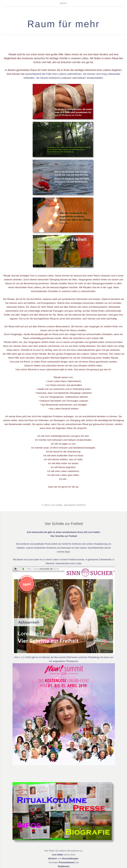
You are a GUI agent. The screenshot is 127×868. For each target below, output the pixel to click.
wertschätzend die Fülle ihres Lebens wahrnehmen (54, 74)
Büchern (53, 859)
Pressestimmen (67, 862)
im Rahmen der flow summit (52, 657)
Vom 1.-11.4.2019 (23, 657)
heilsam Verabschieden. (90, 78)
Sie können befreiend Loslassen (54, 78)
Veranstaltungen (70, 859)
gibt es (35, 657)
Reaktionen (64, 866)
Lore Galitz (57, 855)
